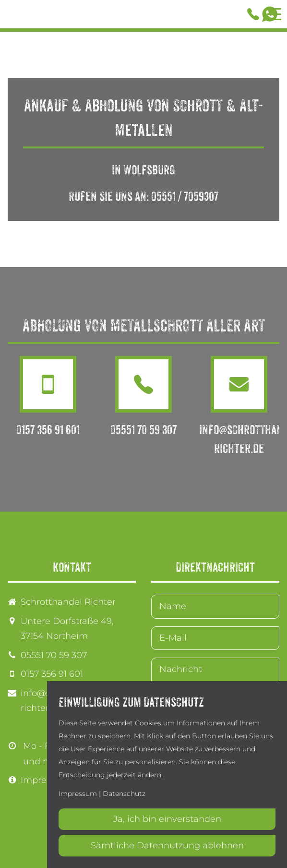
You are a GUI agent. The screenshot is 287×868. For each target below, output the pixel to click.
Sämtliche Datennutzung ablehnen (167, 845)
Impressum (45, 780)
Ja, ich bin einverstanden (167, 819)
